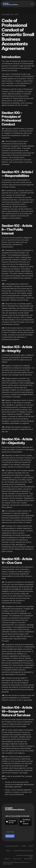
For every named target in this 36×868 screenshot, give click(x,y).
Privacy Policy (17, 859)
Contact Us (7, 859)
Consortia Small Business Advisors (23, 851)
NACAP (31, 846)
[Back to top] (31, 857)
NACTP (8, 851)
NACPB (24, 846)
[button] (32, 4)
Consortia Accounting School (25, 855)
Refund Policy (28, 859)
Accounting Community (12, 846)
